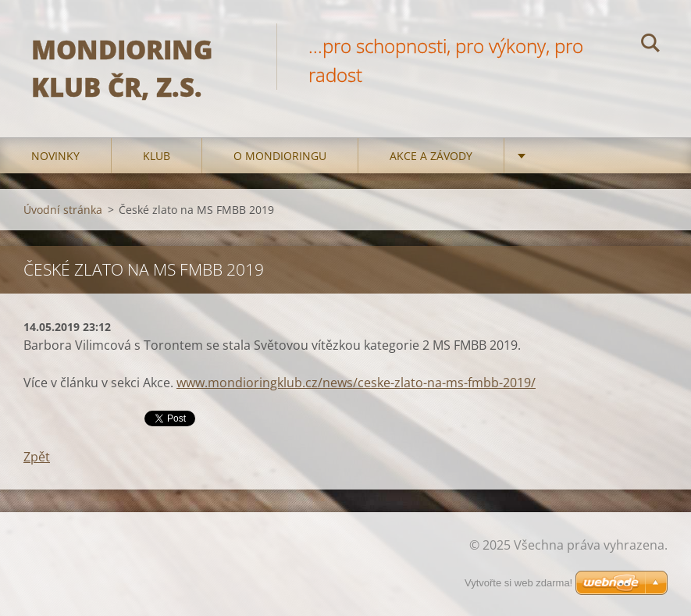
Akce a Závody (431, 156)
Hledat (650, 45)
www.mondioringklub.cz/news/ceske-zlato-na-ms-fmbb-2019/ (356, 383)
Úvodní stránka (63, 210)
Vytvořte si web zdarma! (518, 583)
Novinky (55, 156)
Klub (157, 156)
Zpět (37, 457)
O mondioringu (280, 156)
